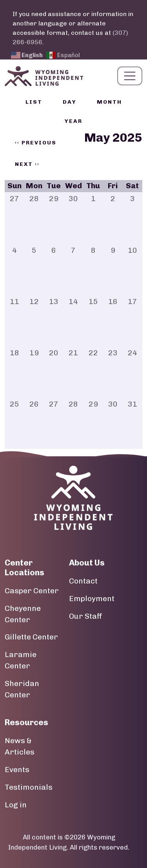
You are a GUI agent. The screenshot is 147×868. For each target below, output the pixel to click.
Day (70, 102)
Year (73, 121)
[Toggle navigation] (130, 76)
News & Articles (20, 746)
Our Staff (86, 616)
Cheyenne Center (23, 614)
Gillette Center (31, 637)
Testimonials (29, 787)
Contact (83, 581)
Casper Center (32, 591)
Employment (92, 599)
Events (17, 770)
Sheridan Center (22, 689)
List (34, 102)
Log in (16, 805)
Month (109, 102)
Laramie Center (21, 660)
